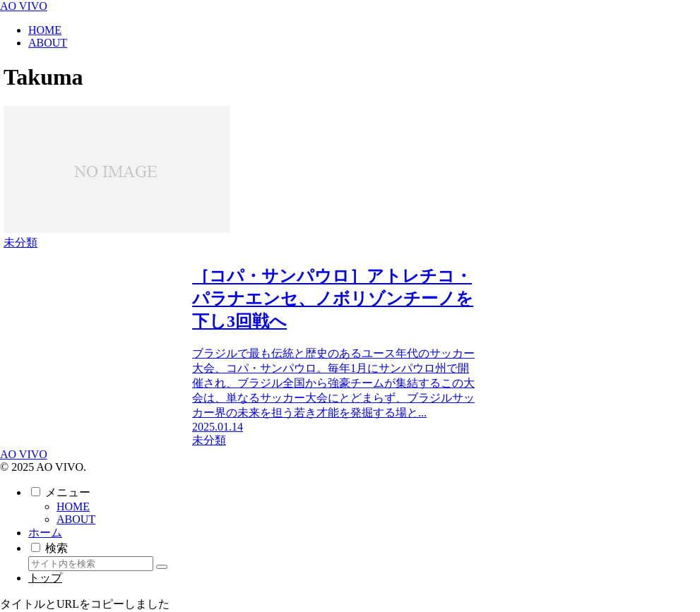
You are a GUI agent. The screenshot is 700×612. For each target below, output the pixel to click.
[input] (91, 564)
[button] (162, 567)
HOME (73, 506)
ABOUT (76, 519)
